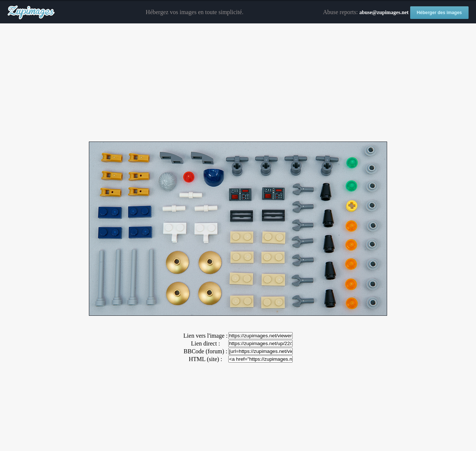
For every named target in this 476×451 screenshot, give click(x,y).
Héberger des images (439, 13)
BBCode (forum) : (205, 351)
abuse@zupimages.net (384, 12)
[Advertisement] (238, 83)
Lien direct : (205, 343)
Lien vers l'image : (205, 336)
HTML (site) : (205, 359)
